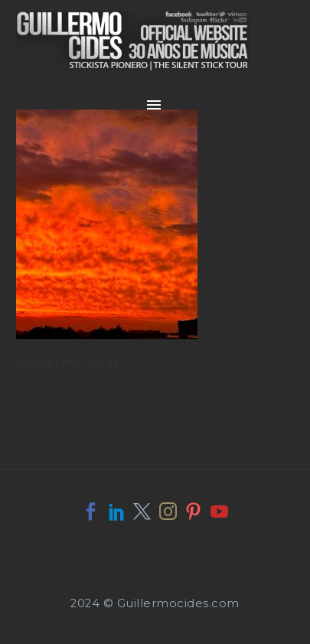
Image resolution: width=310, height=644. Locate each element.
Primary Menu (154, 105)
